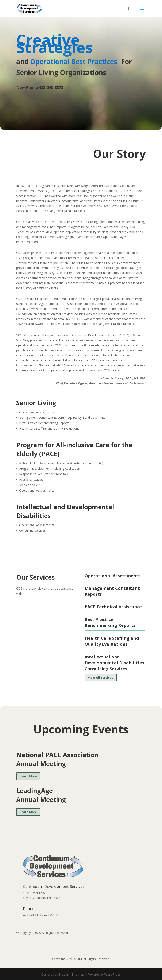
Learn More (28, 776)
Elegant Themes (71, 974)
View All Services (101, 678)
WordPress (113, 974)
